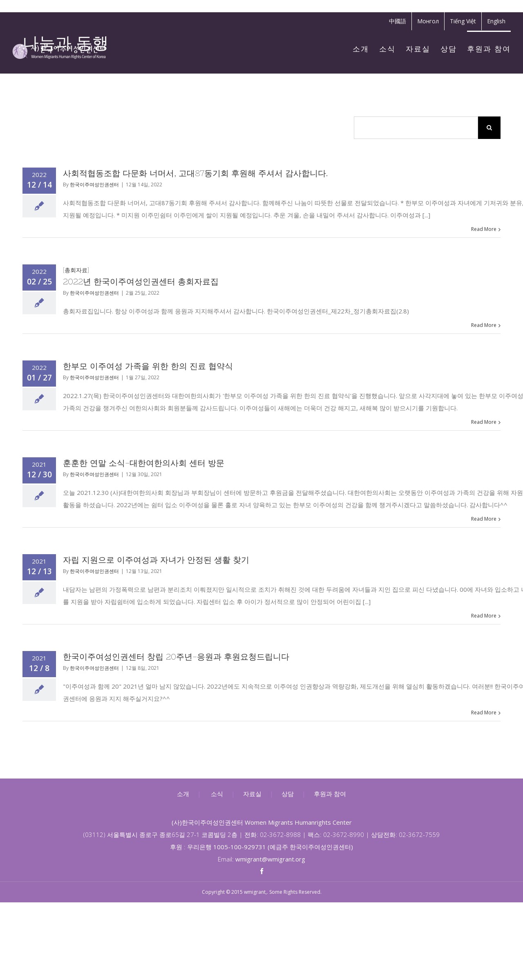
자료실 (252, 794)
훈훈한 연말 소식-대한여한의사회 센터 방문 (144, 463)
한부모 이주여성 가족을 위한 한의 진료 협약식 (148, 366)
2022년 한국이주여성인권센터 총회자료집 (141, 281)
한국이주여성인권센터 (94, 185)
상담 (288, 794)
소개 (183, 794)
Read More (484, 229)
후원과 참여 (330, 794)
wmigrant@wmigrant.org (270, 859)
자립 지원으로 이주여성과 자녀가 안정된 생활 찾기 (156, 560)
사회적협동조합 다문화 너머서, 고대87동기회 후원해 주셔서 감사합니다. (195, 173)
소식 (217, 794)
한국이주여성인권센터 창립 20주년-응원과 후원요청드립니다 (176, 657)
